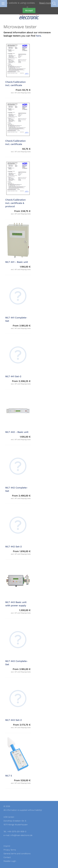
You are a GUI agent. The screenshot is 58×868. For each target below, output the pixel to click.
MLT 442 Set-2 (14, 547)
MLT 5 (9, 776)
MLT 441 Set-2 (13, 376)
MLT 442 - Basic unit (17, 432)
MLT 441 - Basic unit (17, 262)
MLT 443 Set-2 (14, 720)
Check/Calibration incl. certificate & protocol (15, 203)
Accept (29, 10)
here (38, 36)
